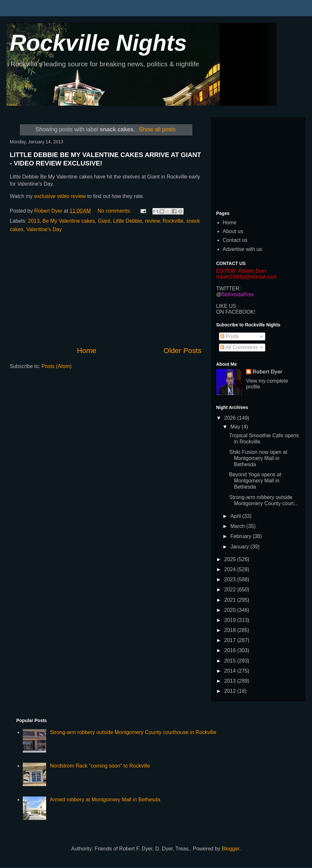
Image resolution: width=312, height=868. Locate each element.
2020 (231, 610)
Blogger (230, 849)
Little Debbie (128, 221)
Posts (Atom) (57, 366)
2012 (231, 691)
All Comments (239, 347)
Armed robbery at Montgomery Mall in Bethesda (105, 800)
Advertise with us (242, 249)
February (241, 536)
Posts (229, 336)
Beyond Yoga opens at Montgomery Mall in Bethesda (255, 481)
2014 (231, 671)
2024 (231, 569)
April (236, 516)
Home (87, 351)
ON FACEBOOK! (236, 312)
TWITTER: (228, 289)
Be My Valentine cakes (69, 221)
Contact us (235, 240)
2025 (231, 559)
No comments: (115, 211)
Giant (104, 221)
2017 (231, 640)
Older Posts (182, 351)
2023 (231, 579)
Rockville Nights (98, 43)
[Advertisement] (106, 290)
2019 (231, 620)
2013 (34, 221)
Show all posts (157, 129)
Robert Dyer (267, 372)
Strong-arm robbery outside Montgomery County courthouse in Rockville (133, 732)
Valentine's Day (44, 229)
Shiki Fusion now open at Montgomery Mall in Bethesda (258, 458)
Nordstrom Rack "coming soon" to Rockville (100, 766)
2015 (231, 661)
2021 (231, 600)
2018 (231, 630)
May (236, 427)
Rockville (173, 221)
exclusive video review (60, 196)
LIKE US (226, 306)
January (240, 547)
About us (233, 231)
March (238, 526)
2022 (231, 590)
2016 (231, 650)
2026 (231, 418)
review (152, 221)
